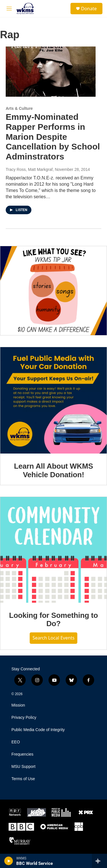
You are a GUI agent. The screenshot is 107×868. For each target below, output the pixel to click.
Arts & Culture (19, 108)
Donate (89, 9)
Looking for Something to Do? (54, 620)
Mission (18, 705)
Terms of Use (23, 779)
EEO (16, 742)
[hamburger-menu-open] (9, 9)
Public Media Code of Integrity (38, 730)
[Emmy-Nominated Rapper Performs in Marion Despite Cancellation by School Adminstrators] (51, 72)
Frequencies (22, 754)
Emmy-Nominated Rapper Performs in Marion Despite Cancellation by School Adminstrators (53, 137)
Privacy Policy (24, 718)
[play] (9, 861)
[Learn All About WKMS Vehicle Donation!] (53, 400)
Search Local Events (53, 638)
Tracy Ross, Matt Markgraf (29, 169)
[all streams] (99, 861)
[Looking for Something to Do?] (53, 550)
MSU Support (23, 767)
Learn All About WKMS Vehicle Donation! (53, 470)
